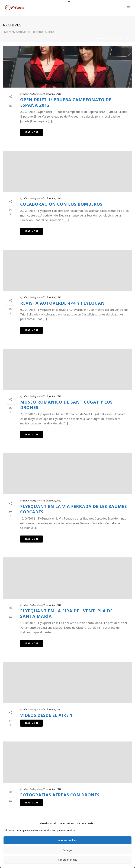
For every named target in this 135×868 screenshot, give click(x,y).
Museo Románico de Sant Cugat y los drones (66, 405)
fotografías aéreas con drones (60, 795)
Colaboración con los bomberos (61, 204)
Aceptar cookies (68, 840)
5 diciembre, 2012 (53, 789)
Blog (34, 94)
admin (26, 94)
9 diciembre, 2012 (53, 94)
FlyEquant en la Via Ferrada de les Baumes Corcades (74, 509)
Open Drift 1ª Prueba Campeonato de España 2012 (66, 102)
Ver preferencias (67, 860)
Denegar (67, 850)
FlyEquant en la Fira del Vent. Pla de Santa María (66, 613)
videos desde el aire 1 (46, 715)
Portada (88, 38)
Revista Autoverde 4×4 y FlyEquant (64, 303)
